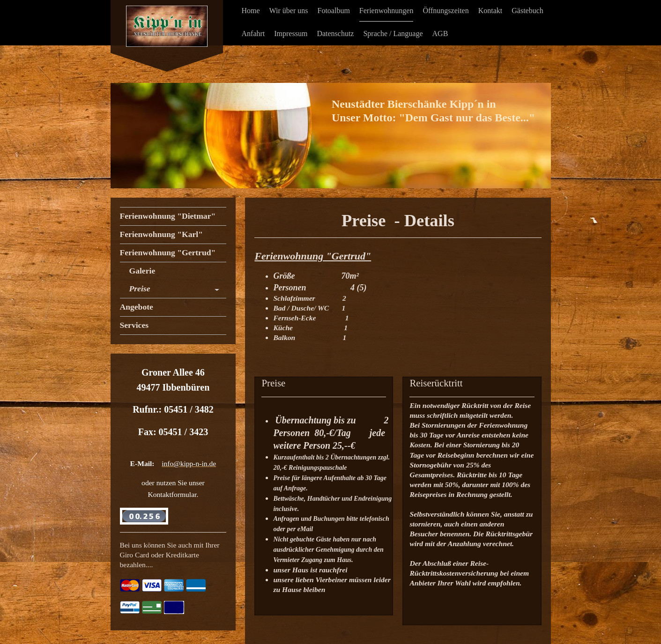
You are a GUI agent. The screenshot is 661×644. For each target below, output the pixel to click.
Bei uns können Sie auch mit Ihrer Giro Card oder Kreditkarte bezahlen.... (170, 555)
